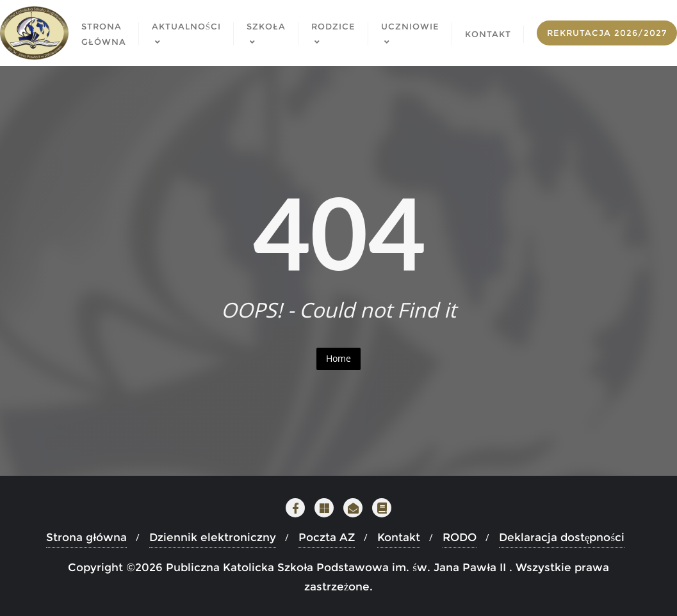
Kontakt (399, 537)
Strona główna (86, 537)
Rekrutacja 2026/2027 (607, 33)
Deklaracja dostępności (562, 537)
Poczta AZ (327, 537)
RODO (460, 537)
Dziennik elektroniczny (213, 537)
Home (338, 358)
